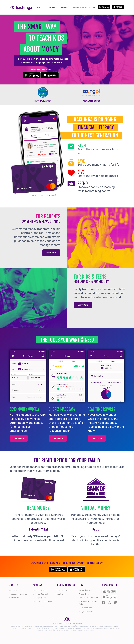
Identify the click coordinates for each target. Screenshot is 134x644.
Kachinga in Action (63, 590)
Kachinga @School (40, 594)
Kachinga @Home (40, 590)
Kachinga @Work (39, 598)
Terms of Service (86, 590)
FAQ (98, 7)
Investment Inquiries (18, 594)
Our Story (13, 590)
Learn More (51, 253)
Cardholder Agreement (88, 598)
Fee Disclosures (85, 608)
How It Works (55, 7)
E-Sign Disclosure (86, 612)
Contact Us (14, 598)
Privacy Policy (84, 594)
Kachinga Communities (42, 601)
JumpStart (60, 594)
